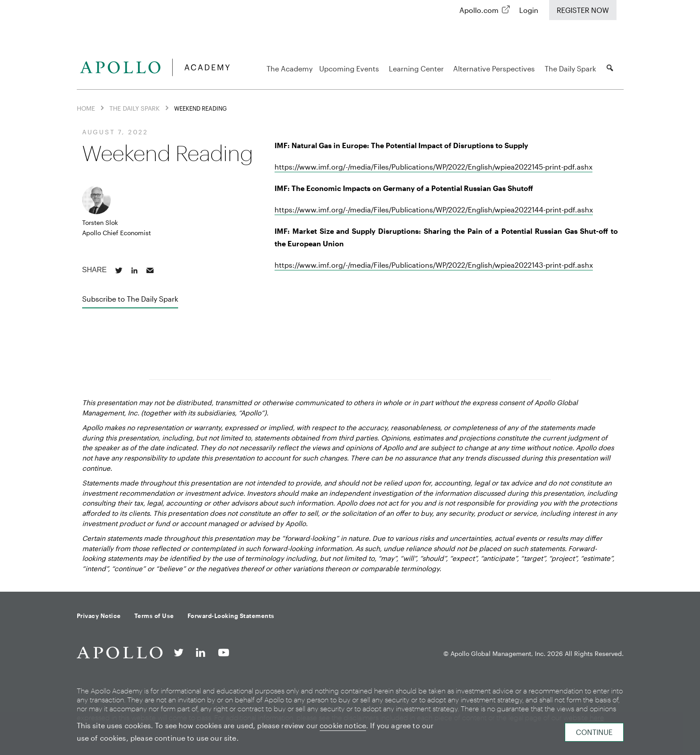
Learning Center (418, 68)
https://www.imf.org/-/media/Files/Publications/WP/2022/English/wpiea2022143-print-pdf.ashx (434, 265)
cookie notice (343, 725)
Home (86, 108)
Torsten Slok (100, 222)
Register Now (583, 10)
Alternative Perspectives (495, 68)
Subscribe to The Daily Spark (130, 299)
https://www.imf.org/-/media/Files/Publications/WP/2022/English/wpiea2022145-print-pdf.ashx (433, 167)
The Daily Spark (572, 68)
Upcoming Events (350, 68)
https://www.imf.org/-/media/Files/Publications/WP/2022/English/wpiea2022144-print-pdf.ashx (434, 209)
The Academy (290, 68)
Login (529, 10)
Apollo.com (479, 10)
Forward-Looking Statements (231, 616)
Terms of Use (154, 616)
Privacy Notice (99, 616)
